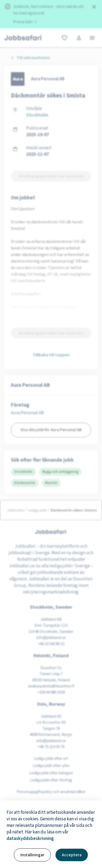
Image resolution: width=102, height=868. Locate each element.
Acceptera (72, 855)
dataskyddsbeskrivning (30, 839)
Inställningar (32, 855)
